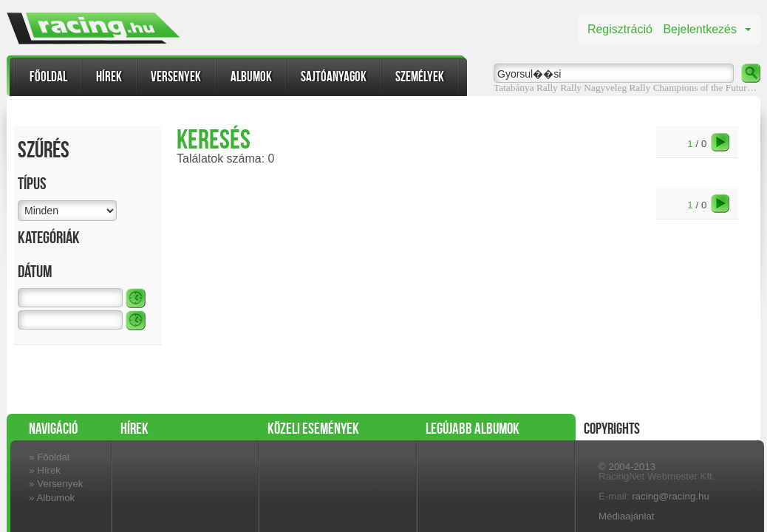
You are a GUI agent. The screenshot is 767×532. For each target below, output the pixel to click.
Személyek (420, 76)
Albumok (251, 76)
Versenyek (176, 76)
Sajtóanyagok (334, 76)
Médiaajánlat (627, 516)
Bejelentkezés (700, 29)
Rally (571, 88)
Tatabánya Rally (526, 88)
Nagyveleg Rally (617, 88)
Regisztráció (620, 29)
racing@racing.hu (671, 496)
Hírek (109, 76)
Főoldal (48, 76)
